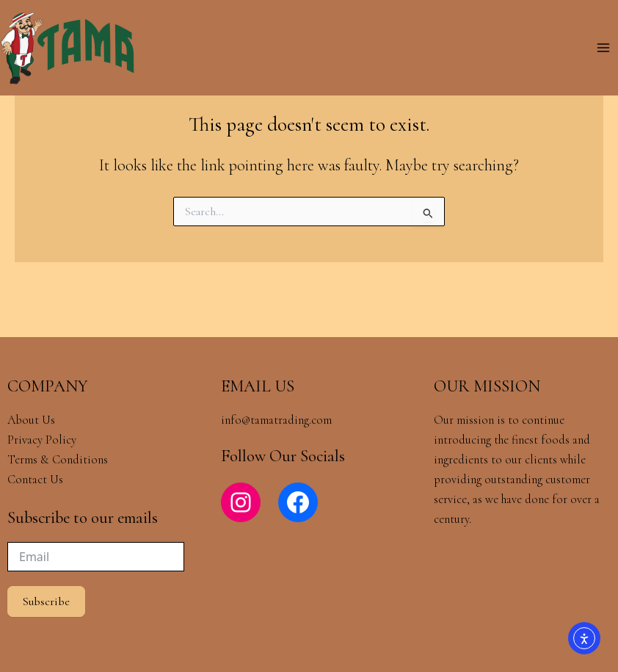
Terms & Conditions (59, 460)
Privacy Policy (42, 440)
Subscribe (46, 601)
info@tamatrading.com (276, 420)
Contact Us (35, 480)
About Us (31, 420)
